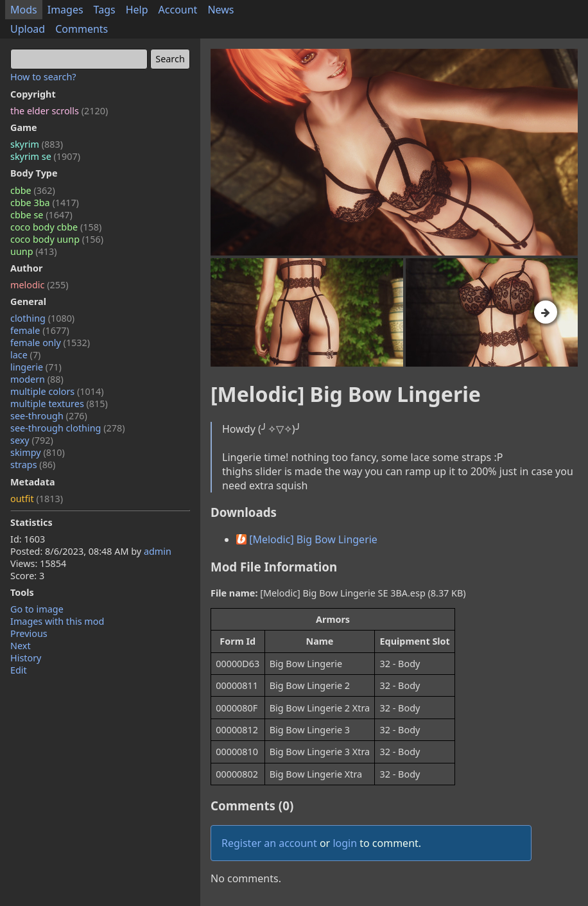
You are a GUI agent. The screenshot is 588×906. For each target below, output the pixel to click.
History (26, 658)
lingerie (36, 367)
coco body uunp (57, 239)
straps (33, 465)
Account (178, 10)
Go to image (37, 609)
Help (137, 10)
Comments (82, 29)
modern (37, 379)
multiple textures (59, 404)
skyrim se (45, 156)
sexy (32, 440)
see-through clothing (68, 428)
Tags (105, 10)
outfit (37, 499)
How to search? (43, 77)
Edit (19, 670)
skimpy (38, 452)
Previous (29, 633)
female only (50, 343)
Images (65, 10)
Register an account (269, 843)
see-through (49, 416)
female (40, 330)
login (345, 843)
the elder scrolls (59, 111)
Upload (28, 29)
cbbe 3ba (45, 203)
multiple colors (57, 391)
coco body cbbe (56, 227)
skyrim (37, 144)
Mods (24, 10)
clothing (42, 318)
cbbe (33, 190)
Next (21, 646)
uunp (34, 251)
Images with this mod (57, 621)
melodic (39, 285)
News (221, 10)
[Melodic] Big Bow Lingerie (307, 539)
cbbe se (41, 215)
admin (158, 551)
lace (25, 355)
